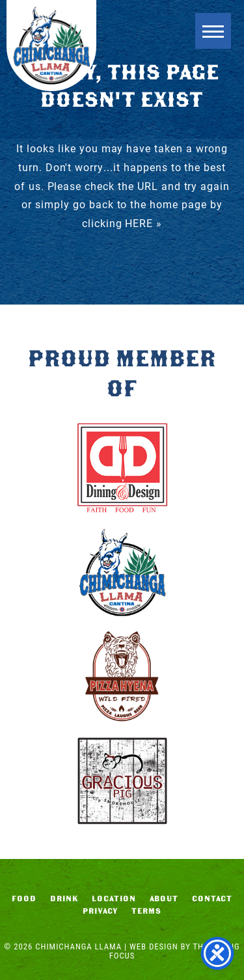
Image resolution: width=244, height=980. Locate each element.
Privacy (101, 911)
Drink (64, 899)
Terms (146, 911)
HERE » (143, 223)
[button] (213, 31)
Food (24, 899)
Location (114, 899)
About (164, 899)
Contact (212, 899)
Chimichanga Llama (51, 46)
